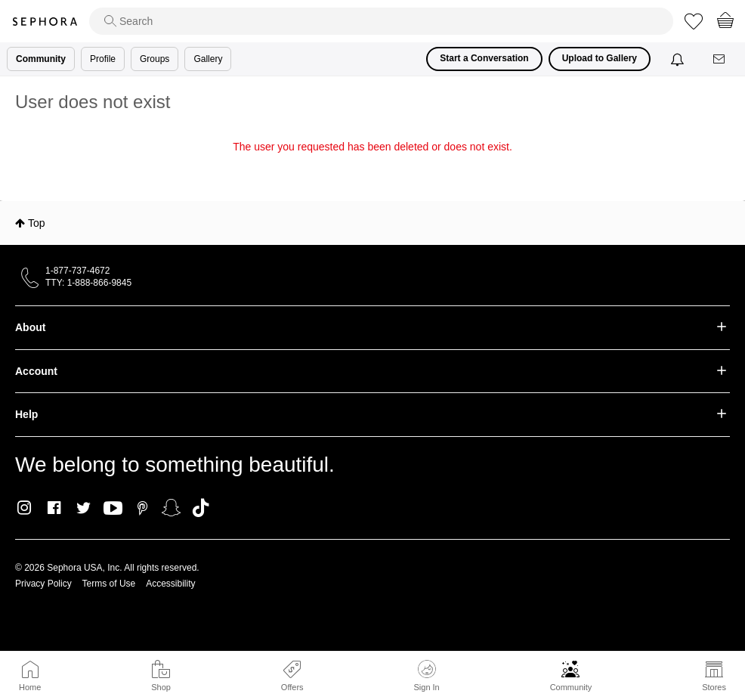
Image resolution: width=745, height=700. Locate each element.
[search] (381, 21)
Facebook (54, 508)
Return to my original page (372, 168)
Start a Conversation (484, 58)
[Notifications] (679, 59)
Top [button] (37, 223)
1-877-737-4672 (77, 271)
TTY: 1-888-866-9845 (88, 283)
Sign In (426, 676)
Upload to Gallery (600, 58)
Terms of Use (109, 584)
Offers (292, 687)
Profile (103, 59)
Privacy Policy (43, 584)
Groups (155, 59)
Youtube (113, 509)
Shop (161, 687)
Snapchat (171, 508)
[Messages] (720, 59)
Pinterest (142, 508)
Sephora (45, 22)
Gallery (208, 59)
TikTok (201, 508)
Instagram (25, 508)
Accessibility (170, 584)
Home (30, 687)
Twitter (83, 508)
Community (571, 687)
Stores (714, 687)
